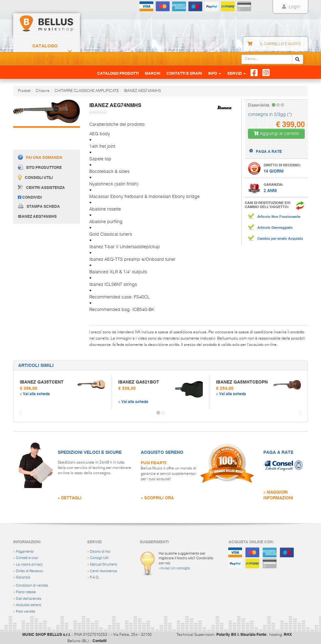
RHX (288, 634)
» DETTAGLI (70, 498)
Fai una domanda (40, 157)
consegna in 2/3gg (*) (270, 115)
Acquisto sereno (29, 605)
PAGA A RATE (269, 151)
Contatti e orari (27, 558)
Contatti (100, 641)
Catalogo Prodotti (45, 52)
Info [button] (215, 73)
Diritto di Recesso (29, 571)
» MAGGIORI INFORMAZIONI (278, 495)
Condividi (30, 197)
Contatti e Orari (184, 73)
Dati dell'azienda (29, 599)
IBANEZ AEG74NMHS (142, 91)
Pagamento (25, 552)
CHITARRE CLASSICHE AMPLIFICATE (87, 91)
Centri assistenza (41, 187)
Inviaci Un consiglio (175, 568)
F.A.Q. (95, 577)
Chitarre (43, 91)
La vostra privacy (29, 564)
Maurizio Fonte (253, 634)
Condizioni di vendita (32, 585)
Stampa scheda (39, 206)
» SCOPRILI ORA (157, 498)
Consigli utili (35, 177)
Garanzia (23, 577)
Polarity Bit (226, 634)
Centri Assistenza (103, 571)
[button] (19, 413)
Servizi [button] (237, 73)
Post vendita (26, 612)
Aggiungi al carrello (276, 134)
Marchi (153, 73)
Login (290, 7)
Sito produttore (40, 167)
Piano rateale (26, 592)
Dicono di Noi (100, 552)
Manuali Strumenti (103, 564)
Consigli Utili (99, 558)
